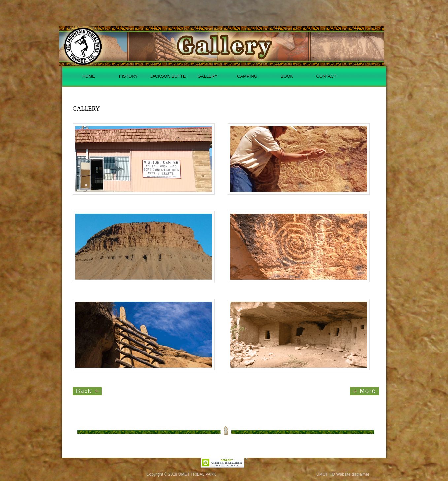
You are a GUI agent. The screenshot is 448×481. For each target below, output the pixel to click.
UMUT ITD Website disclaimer (343, 474)
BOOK (287, 76)
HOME (89, 76)
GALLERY (208, 76)
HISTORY (128, 76)
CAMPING (247, 76)
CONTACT (327, 76)
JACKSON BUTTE (168, 76)
